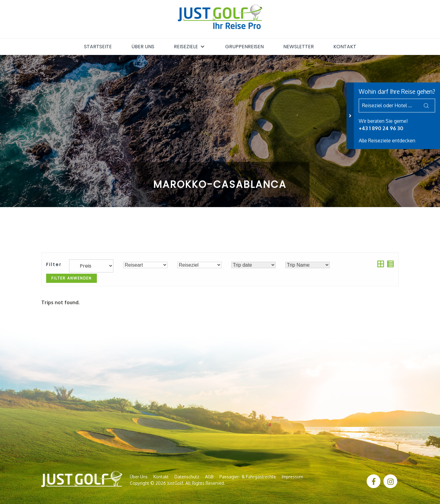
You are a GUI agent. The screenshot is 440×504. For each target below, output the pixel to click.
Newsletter (299, 47)
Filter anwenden (71, 278)
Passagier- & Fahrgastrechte (248, 477)
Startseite (98, 47)
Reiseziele (190, 47)
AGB (209, 477)
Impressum (292, 477)
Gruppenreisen (244, 47)
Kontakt (345, 47)
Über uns (143, 47)
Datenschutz (187, 477)
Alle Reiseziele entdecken (387, 141)
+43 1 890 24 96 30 (381, 128)
